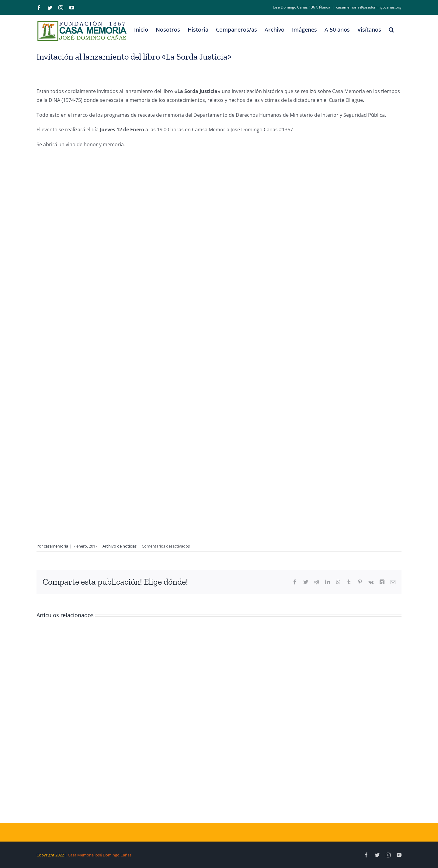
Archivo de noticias (120, 546)
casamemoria (56, 546)
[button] (391, 29)
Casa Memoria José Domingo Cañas (100, 855)
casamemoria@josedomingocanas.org (369, 7)
